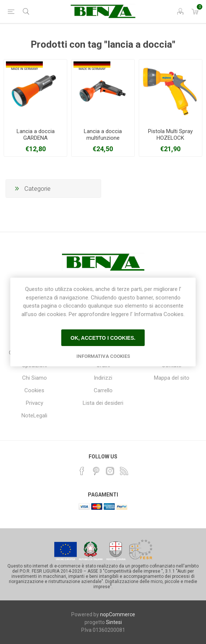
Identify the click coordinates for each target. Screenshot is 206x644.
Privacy (35, 403)
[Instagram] (110, 471)
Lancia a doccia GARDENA (36, 135)
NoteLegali (34, 416)
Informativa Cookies (103, 356)
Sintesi (114, 622)
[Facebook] (82, 471)
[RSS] (124, 471)
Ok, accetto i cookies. (103, 338)
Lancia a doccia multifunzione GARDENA (103, 138)
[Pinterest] (96, 471)
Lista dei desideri (103, 403)
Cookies (34, 390)
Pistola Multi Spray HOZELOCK (170, 135)
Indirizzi (103, 378)
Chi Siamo (35, 378)
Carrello (103, 390)
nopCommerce (118, 614)
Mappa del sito (172, 378)
